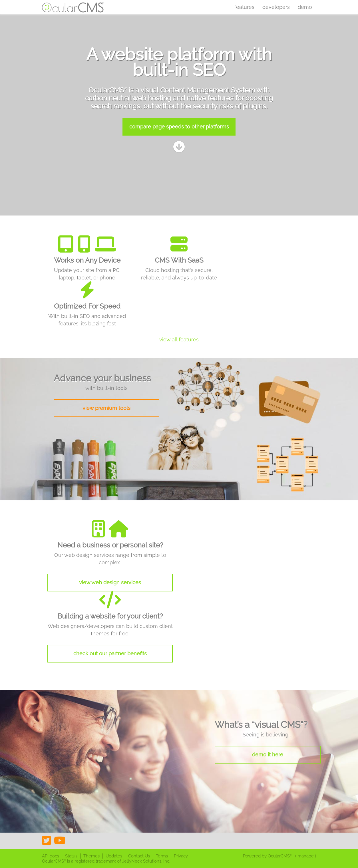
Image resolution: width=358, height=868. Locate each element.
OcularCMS (280, 856)
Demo (305, 7)
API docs (51, 856)
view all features (179, 340)
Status (71, 856)
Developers (276, 7)
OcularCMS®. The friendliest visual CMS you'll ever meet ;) (73, 7)
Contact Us (139, 856)
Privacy (181, 856)
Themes (91, 856)
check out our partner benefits (110, 653)
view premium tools (106, 408)
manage (306, 856)
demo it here (268, 755)
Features (244, 7)
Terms (162, 856)
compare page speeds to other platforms (179, 127)
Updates (114, 856)
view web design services (110, 582)
